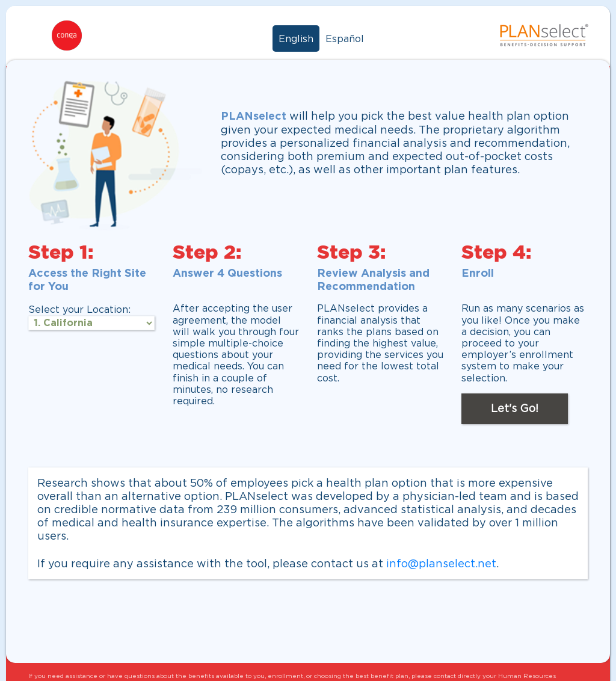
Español (345, 39)
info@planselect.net (441, 563)
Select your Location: (79, 309)
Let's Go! (515, 408)
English (296, 39)
